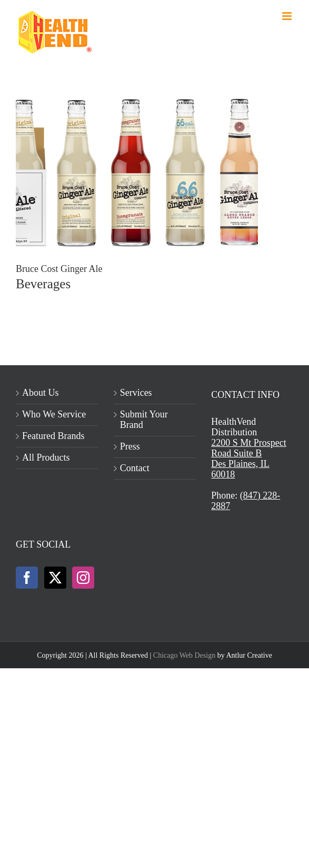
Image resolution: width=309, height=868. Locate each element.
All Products (46, 458)
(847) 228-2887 (246, 501)
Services (136, 393)
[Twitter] (55, 578)
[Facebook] (27, 578)
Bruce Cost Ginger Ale (59, 269)
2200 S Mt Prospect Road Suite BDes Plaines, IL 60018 (249, 459)
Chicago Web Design (184, 655)
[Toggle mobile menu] (288, 16)
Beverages (43, 284)
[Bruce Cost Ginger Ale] (137, 101)
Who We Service (54, 415)
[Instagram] (83, 578)
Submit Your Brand (144, 420)
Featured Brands (53, 436)
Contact (135, 468)
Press (130, 447)
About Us (41, 393)
